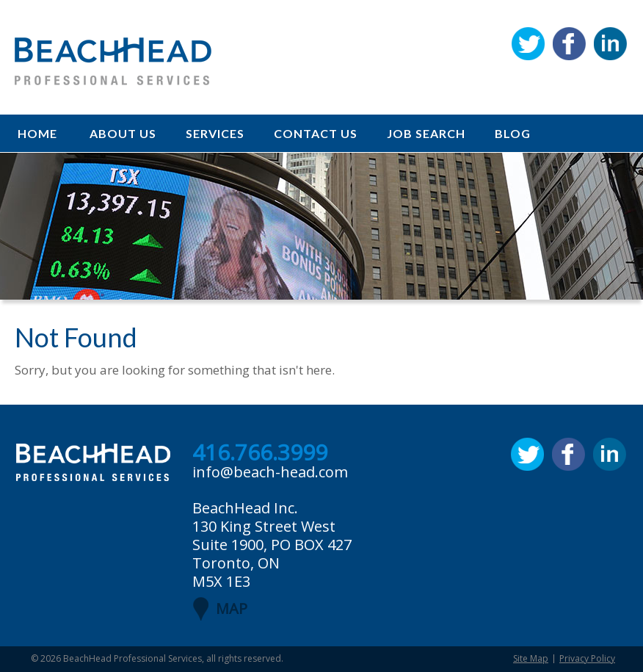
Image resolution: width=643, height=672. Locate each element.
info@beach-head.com (270, 472)
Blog (513, 133)
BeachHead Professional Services (132, 658)
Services (215, 133)
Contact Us (316, 133)
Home (37, 133)
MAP (232, 608)
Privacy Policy (587, 658)
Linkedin (610, 44)
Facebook (569, 44)
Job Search (426, 133)
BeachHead (113, 61)
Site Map (531, 658)
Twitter (528, 44)
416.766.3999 (260, 453)
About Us (123, 133)
